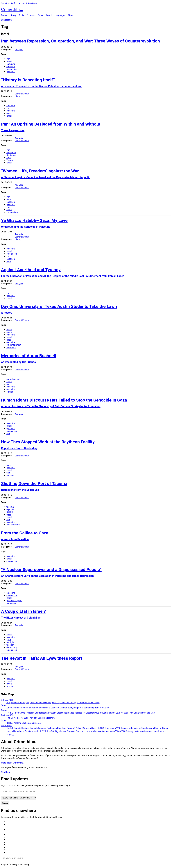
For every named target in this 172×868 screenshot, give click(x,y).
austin (9, 332)
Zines (9, 708)
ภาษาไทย (93, 731)
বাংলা (64, 731)
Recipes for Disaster (84, 713)
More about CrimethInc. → (14, 763)
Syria (9, 158)
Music (47, 708)
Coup (9, 640)
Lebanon (11, 106)
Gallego (140, 731)
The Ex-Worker (13, 718)
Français (42, 728)
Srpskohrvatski (32, 731)
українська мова (106, 731)
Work (54, 713)
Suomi (94, 728)
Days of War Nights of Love (107, 713)
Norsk (157, 731)
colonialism (12, 254)
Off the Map (149, 713)
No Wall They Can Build (132, 713)
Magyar (158, 728)
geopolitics (12, 69)
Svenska (71, 731)
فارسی (10, 731)
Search (49, 15)
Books (4, 15)
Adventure (16, 703)
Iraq (8, 207)
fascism (10, 645)
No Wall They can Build (32, 718)
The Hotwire (49, 718)
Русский (71, 728)
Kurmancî (149, 731)
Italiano (26, 728)
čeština (142, 728)
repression (11, 603)
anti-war (10, 475)
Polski (78, 728)
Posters (25, 708)
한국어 (43, 731)
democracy (12, 647)
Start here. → (7, 772)
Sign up (5, 803)
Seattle (10, 512)
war (8, 434)
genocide (11, 342)
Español (18, 728)
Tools (21, 15)
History (18, 96)
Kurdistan (11, 155)
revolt (9, 684)
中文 (118, 728)
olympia (10, 509)
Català (129, 731)
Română (50, 731)
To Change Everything (67, 708)
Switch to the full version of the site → (19, 3)
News (62, 703)
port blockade (13, 525)
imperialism (12, 212)
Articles (5, 700)
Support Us (6, 20)
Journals (16, 708)
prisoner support (14, 601)
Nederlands (19, 731)
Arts (8, 703)
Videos (41, 708)
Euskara (150, 728)
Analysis (19, 50)
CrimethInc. (12, 9)
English (10, 728)
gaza (9, 113)
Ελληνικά (86, 728)
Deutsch (34, 728)
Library (13, 15)
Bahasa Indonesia (130, 728)
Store (41, 15)
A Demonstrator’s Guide (88, 703)
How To (55, 703)
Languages (60, 15)
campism (11, 67)
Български (110, 728)
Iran (8, 59)
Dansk (79, 731)
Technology (71, 703)
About (71, 15)
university (11, 347)
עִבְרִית (85, 731)
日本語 (101, 728)
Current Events (22, 94)
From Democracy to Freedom (20, 713)
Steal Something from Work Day (94, 708)
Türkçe (165, 728)
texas (9, 330)
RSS (11, 700)
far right (10, 642)
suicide (10, 392)
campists (11, 64)
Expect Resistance (65, 713)
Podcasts (31, 15)
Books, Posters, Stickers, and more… (24, 723)
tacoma (10, 507)
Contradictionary (43, 713)
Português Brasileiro (56, 728)
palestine (11, 72)
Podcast (5, 715)
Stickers (33, 708)
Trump (10, 160)
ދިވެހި (134, 731)
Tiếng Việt (120, 731)
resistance (11, 153)
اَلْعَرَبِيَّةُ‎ (58, 731)
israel (9, 61)
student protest (14, 345)
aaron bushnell (14, 379)
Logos (54, 708)
